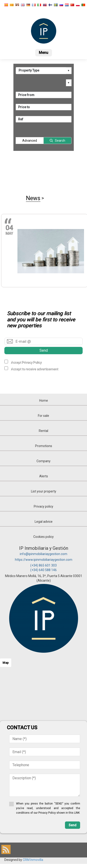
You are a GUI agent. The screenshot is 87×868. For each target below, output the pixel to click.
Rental (43, 431)
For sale (43, 416)
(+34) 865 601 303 (43, 565)
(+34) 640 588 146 (43, 570)
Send (44, 350)
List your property (44, 491)
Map (6, 663)
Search (60, 141)
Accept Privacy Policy (26, 362)
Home (44, 401)
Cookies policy (43, 537)
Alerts (44, 476)
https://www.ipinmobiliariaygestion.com (44, 560)
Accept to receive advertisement (34, 369)
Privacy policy (43, 506)
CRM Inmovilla (33, 860)
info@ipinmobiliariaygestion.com (43, 554)
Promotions (44, 446)
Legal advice (44, 522)
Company (43, 461)
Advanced (30, 141)
